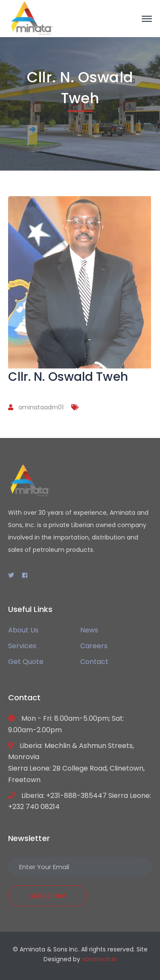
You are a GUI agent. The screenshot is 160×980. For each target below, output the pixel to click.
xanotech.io (99, 959)
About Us (23, 630)
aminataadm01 (41, 407)
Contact (94, 662)
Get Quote (26, 662)
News (89, 630)
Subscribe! (48, 896)
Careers (94, 646)
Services (22, 646)
